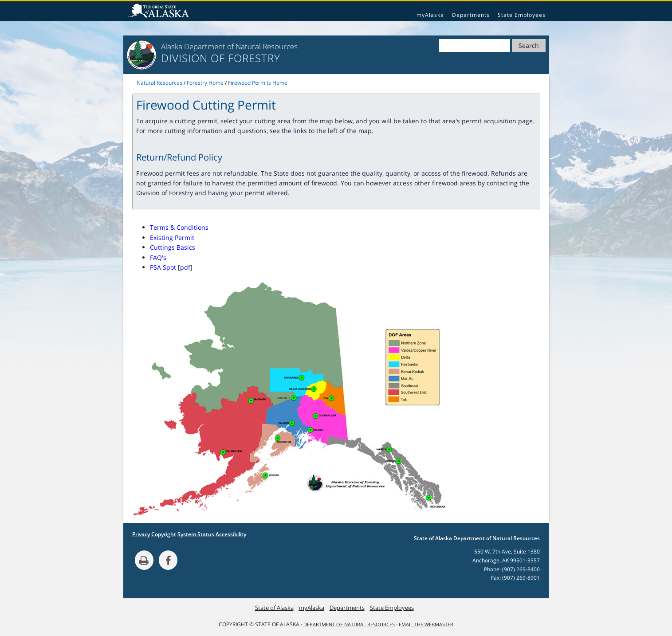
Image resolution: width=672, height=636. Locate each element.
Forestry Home (205, 83)
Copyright (164, 534)
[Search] (475, 45)
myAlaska (430, 15)
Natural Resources (159, 83)
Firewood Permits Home (258, 83)
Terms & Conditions (179, 227)
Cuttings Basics (173, 247)
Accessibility (231, 534)
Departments (471, 15)
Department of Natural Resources (349, 624)
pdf (185, 267)
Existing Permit (172, 238)
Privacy (141, 534)
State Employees (522, 15)
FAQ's (158, 257)
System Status (196, 534)
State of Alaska (160, 12)
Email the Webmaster (426, 624)
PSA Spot (163, 267)
